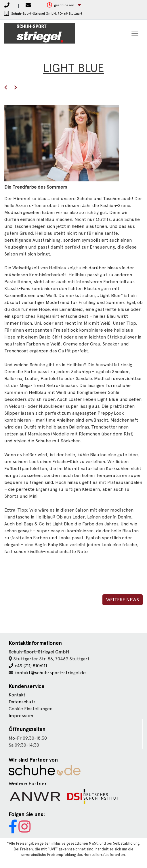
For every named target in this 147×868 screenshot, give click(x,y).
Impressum (21, 716)
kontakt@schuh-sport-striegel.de (50, 673)
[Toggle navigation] (135, 33)
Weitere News (123, 600)
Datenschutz (22, 702)
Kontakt (17, 695)
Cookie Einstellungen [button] (30, 709)
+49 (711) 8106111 (28, 666)
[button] (64, 5)
